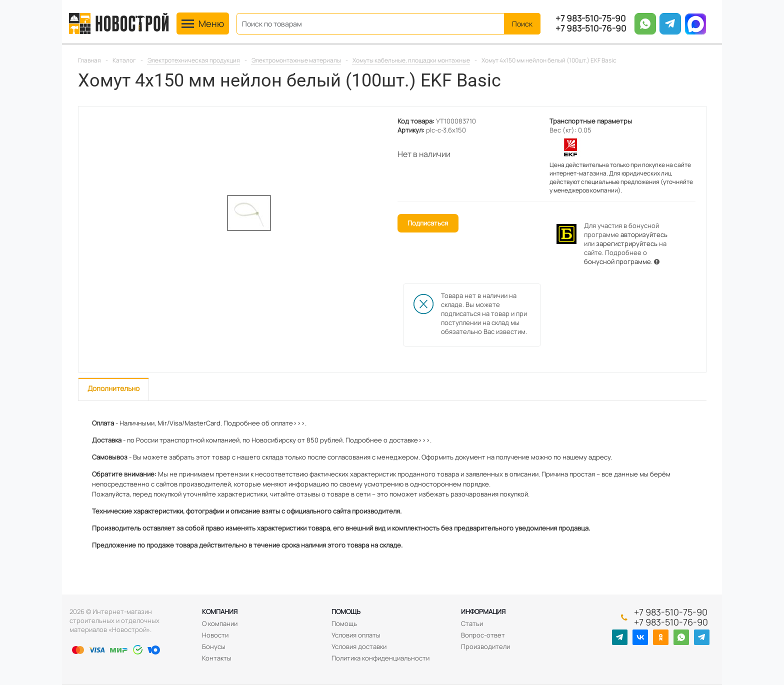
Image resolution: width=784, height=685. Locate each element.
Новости (215, 635)
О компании (220, 623)
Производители (485, 646)
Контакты (217, 658)
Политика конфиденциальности (380, 658)
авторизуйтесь (644, 234)
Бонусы (214, 646)
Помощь (346, 611)
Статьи (472, 623)
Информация (483, 611)
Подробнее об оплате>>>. (265, 423)
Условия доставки (359, 646)
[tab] (113, 389)
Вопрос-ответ (483, 635)
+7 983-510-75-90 (590, 18)
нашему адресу (586, 457)
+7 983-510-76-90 (591, 28)
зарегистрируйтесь (627, 243)
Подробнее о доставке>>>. (388, 440)
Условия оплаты (356, 635)
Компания (220, 611)
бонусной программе (617, 261)
